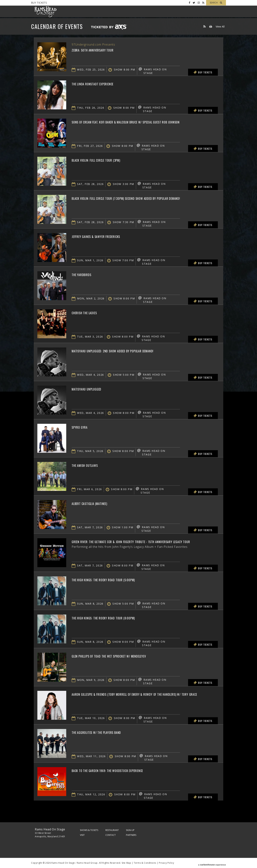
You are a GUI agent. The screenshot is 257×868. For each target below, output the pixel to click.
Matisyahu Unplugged (92, 389)
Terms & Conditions (145, 863)
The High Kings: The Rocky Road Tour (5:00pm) (114, 579)
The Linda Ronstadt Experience (100, 84)
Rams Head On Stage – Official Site (45, 12)
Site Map (126, 863)
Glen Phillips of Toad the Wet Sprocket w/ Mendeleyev (123, 656)
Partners (131, 835)
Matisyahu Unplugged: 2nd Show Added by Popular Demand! (128, 351)
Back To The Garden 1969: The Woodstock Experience (121, 770)
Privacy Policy (166, 863)
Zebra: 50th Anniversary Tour (100, 50)
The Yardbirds (85, 274)
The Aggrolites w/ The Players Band (106, 732)
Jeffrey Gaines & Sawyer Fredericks (105, 236)
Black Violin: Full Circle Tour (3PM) (106, 160)
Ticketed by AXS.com (109, 27)
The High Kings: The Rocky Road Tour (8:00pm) (114, 618)
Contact (111, 835)
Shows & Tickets (89, 830)
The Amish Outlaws (90, 465)
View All (220, 26)
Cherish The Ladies (89, 312)
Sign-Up (130, 830)
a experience (212, 863)
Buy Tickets (39, 3)
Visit (82, 835)
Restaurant (112, 830)
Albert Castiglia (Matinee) (97, 503)
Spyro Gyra (82, 427)
